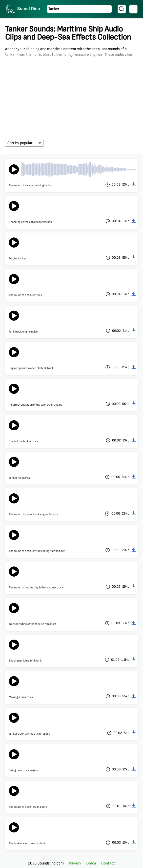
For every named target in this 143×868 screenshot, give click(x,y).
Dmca (91, 863)
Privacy (75, 863)
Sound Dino (29, 9)
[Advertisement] (71, 97)
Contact (108, 863)
